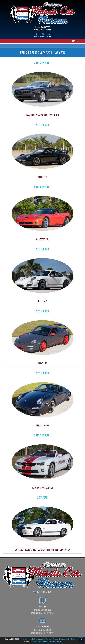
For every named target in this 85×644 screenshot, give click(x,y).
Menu (75, 41)
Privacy (56, 639)
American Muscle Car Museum (32, 639)
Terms (49, 639)
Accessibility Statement (70, 639)
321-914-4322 (44, 592)
